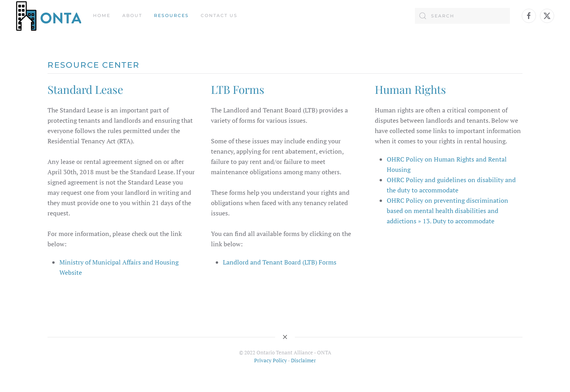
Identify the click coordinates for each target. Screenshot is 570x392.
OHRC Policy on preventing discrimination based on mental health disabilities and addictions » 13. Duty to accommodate (447, 211)
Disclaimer (303, 360)
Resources (171, 15)
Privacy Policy (271, 360)
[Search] (462, 16)
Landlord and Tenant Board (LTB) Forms (280, 262)
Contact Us (219, 15)
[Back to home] (48, 16)
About (132, 15)
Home (102, 15)
